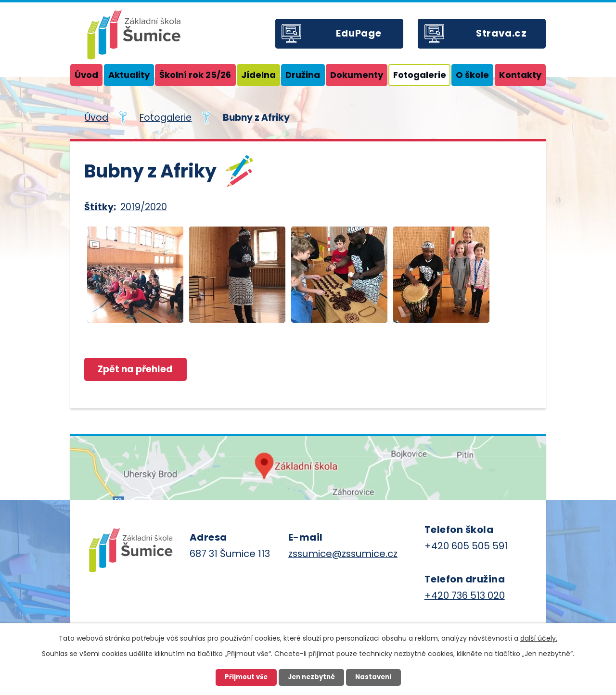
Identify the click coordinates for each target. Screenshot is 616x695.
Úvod (86, 75)
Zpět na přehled (135, 369)
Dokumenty (357, 75)
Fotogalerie (420, 75)
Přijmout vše (246, 677)
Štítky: (100, 207)
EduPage (359, 33)
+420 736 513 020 (465, 595)
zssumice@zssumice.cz (343, 554)
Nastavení (373, 677)
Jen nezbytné (311, 677)
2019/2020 (144, 207)
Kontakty (520, 75)
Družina (303, 75)
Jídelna (258, 75)
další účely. (539, 638)
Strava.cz (501, 33)
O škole (472, 75)
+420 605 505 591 (466, 546)
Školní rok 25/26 (195, 75)
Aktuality (129, 75)
